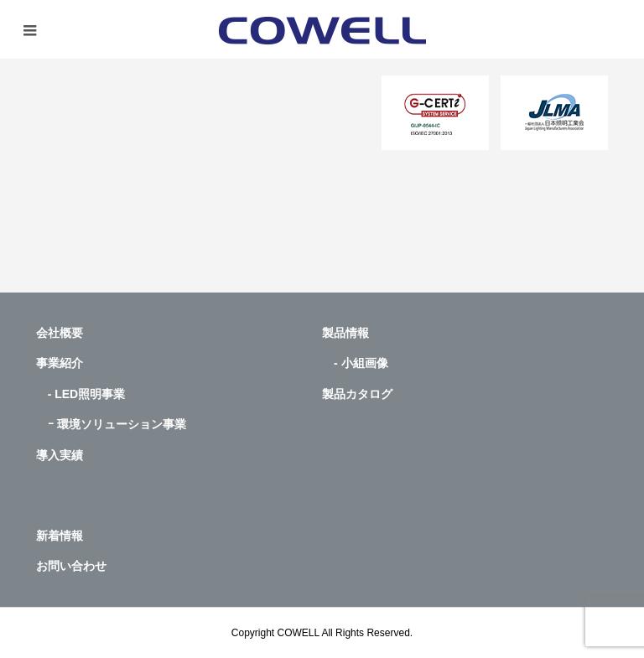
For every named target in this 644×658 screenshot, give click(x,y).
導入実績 (60, 455)
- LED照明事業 (81, 394)
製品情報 (345, 333)
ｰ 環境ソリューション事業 (111, 424)
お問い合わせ (71, 566)
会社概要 (60, 333)
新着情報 (60, 536)
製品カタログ (357, 394)
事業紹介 (60, 363)
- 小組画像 (355, 363)
